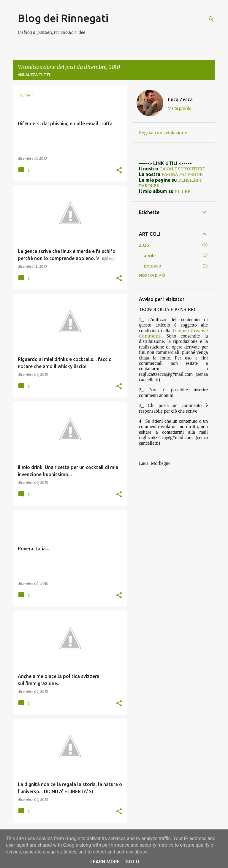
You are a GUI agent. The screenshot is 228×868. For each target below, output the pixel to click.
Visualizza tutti (34, 75)
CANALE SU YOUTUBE (182, 169)
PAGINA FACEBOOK (182, 175)
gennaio (152, 266)
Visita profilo (180, 108)
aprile (150, 256)
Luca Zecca (180, 99)
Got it (133, 862)
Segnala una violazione (163, 133)
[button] (119, 170)
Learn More (105, 862)
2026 (144, 245)
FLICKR (183, 191)
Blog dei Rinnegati (63, 18)
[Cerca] (211, 19)
